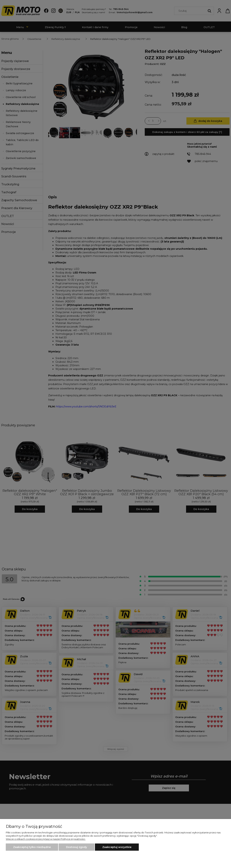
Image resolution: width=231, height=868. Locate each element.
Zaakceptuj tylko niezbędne (32, 847)
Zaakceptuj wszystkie (117, 847)
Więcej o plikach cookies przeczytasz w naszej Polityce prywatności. (46, 839)
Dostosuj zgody (77, 847)
